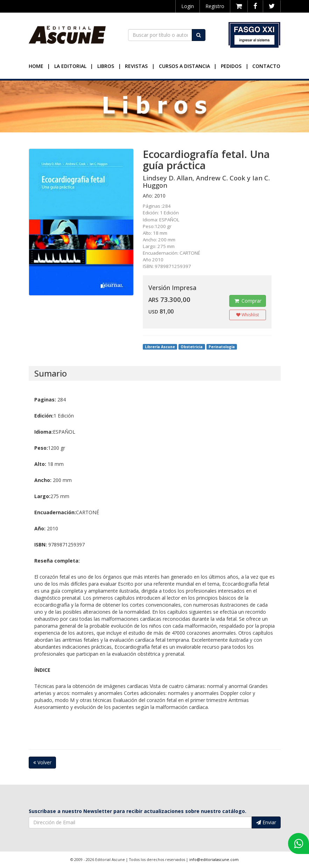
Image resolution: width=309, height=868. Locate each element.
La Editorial (70, 66)
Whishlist (248, 315)
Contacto (266, 66)
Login (188, 6)
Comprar (248, 301)
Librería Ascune (160, 347)
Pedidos (231, 66)
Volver (42, 762)
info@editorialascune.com (214, 860)
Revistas (136, 66)
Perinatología (222, 347)
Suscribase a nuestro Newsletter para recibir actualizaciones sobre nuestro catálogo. (138, 811)
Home (36, 66)
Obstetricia (192, 347)
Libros (106, 66)
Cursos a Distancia (184, 66)
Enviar (266, 822)
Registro (215, 6)
